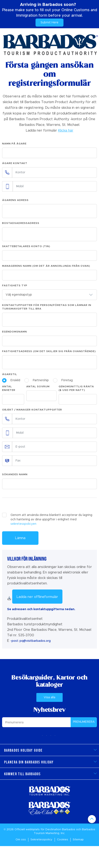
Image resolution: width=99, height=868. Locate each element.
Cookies (63, 840)
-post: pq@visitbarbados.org (30, 641)
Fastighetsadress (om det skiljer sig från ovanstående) (49, 351)
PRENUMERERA (84, 722)
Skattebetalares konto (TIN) (26, 246)
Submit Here (49, 23)
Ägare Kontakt (15, 163)
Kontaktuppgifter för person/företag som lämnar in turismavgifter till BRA (47, 307)
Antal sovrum (38, 386)
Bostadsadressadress (21, 223)
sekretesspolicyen (23, 524)
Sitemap (78, 840)
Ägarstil (10, 374)
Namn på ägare (14, 144)
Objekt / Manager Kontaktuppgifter (32, 410)
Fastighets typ (15, 285)
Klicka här (66, 131)
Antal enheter (9, 388)
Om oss (21, 840)
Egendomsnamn (15, 332)
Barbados (69, 830)
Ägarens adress (15, 200)
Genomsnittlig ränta (76, 388)
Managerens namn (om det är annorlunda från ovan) (46, 266)
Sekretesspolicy (41, 840)
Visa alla (49, 697)
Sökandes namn (15, 474)
